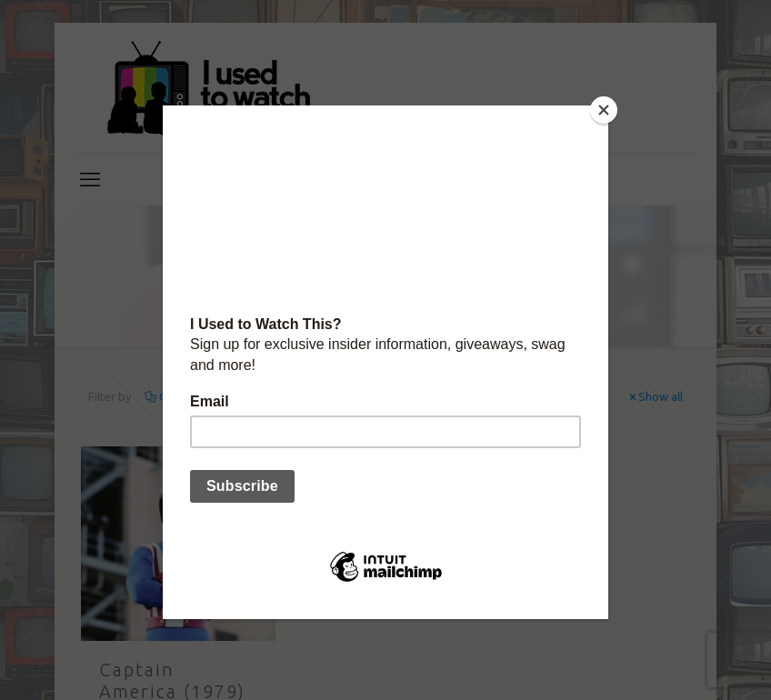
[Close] (604, 110)
